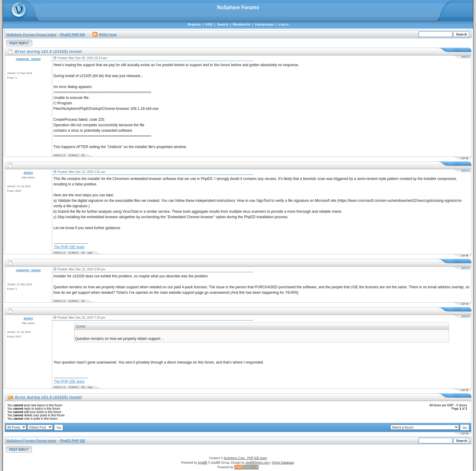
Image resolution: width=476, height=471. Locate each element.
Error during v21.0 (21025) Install (49, 397)
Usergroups (264, 24)
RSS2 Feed (104, 35)
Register (194, 24)
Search (223, 24)
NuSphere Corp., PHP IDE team (245, 458)
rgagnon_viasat (28, 59)
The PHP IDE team (69, 247)
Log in (283, 24)
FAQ (209, 24)
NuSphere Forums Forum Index (31, 35)
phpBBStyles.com (258, 463)
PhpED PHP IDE (73, 35)
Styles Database (283, 463)
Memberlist (242, 24)
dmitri (28, 173)
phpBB (202, 463)
